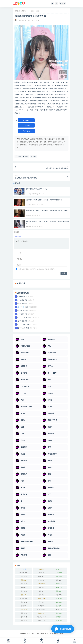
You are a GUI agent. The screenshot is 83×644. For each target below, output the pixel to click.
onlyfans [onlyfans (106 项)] (24, 573)
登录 (63, 3)
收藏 (18, 156)
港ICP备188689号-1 (43, 634)
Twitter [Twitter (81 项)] (59, 573)
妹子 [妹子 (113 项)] (24, 584)
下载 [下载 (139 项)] (24, 576)
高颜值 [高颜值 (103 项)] (41, 620)
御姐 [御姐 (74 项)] (59, 584)
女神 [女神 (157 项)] (59, 580)
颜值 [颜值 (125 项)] (24, 620)
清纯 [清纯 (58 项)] (41, 595)
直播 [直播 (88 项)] (59, 598)
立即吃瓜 (26, 120)
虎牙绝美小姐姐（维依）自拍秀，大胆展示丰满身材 (44, 200)
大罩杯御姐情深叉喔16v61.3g (36, 189)
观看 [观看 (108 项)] (24, 613)
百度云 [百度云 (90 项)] (24, 598)
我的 (58, 641)
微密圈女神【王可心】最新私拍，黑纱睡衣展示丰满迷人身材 (47, 210)
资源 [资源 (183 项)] (59, 613)
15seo (33, 634)
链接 (33, 156)
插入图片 (18, 236)
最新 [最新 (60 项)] (24, 595)
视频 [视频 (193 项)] (41, 613)
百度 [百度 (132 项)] (59, 595)
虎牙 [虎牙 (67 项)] (59, 609)
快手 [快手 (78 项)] (41, 587)
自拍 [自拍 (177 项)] (24, 609)
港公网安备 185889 (58, 634)
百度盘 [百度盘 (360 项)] (41, 598)
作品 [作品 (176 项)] (59, 576)
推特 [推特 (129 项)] (24, 591)
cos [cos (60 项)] (41, 569)
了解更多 (26, 125)
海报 (26, 156)
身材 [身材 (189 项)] (24, 617)
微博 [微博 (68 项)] (24, 587)
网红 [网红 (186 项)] (41, 606)
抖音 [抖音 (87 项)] (59, 587)
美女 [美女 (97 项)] (59, 606)
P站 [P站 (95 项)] (41, 573)
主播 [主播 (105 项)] (41, 576)
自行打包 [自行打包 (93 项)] (41, 609)
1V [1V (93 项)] (24, 569)
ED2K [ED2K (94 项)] (59, 569)
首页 (25, 11)
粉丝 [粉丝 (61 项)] (41, 602)
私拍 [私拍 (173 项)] (24, 602)
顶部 (75, 641)
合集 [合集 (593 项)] (41, 580)
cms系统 (31, 11)
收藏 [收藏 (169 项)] (59, 591)
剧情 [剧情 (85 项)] (24, 580)
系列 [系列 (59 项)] (24, 606)
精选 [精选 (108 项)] (59, 602)
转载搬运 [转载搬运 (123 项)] (41, 617)
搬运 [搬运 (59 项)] (41, 591)
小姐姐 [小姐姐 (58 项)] (41, 584)
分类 (25, 641)
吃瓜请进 (26, 131)
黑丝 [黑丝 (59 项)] (59, 620)
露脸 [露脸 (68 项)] (59, 617)
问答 (41, 641)
